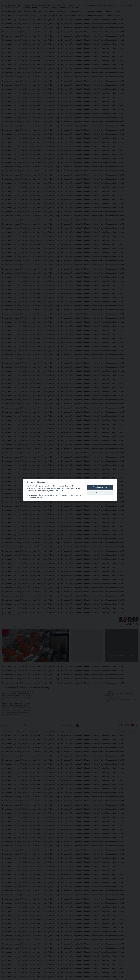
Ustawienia (100, 493)
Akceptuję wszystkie (100, 487)
